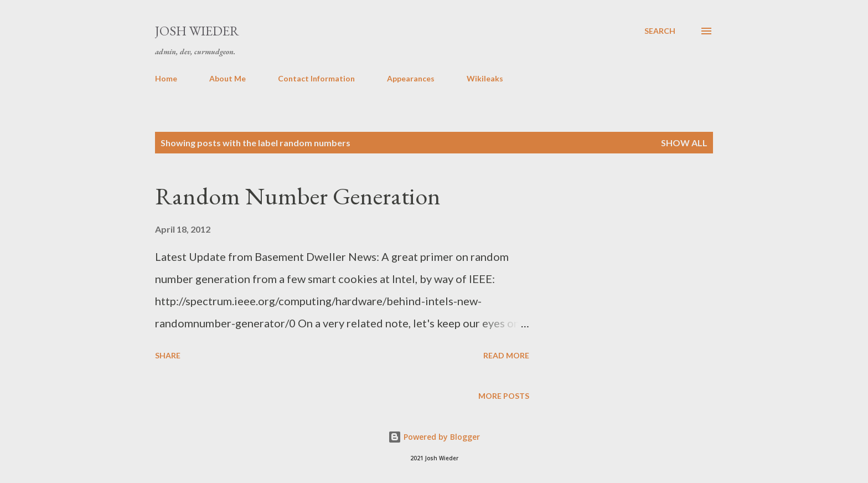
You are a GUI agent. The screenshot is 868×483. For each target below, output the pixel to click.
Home (166, 78)
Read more (506, 355)
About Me (228, 78)
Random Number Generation (298, 196)
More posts (504, 396)
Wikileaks (485, 78)
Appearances (411, 78)
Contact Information (316, 78)
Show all (684, 143)
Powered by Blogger (434, 437)
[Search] (660, 31)
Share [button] (168, 355)
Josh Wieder (197, 31)
